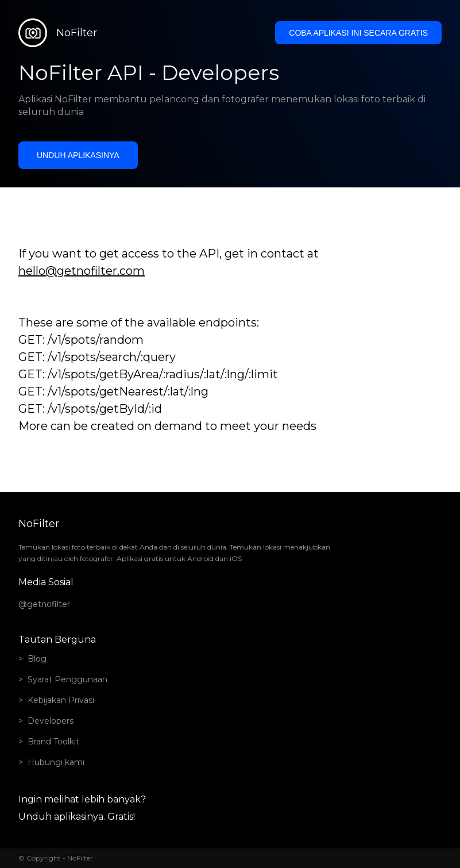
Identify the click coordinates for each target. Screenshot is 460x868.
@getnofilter (44, 604)
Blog (37, 659)
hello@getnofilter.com (82, 271)
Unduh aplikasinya (78, 155)
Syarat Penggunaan (67, 679)
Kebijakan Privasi (61, 700)
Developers (51, 721)
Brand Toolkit (53, 742)
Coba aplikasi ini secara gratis (358, 33)
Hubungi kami (56, 762)
